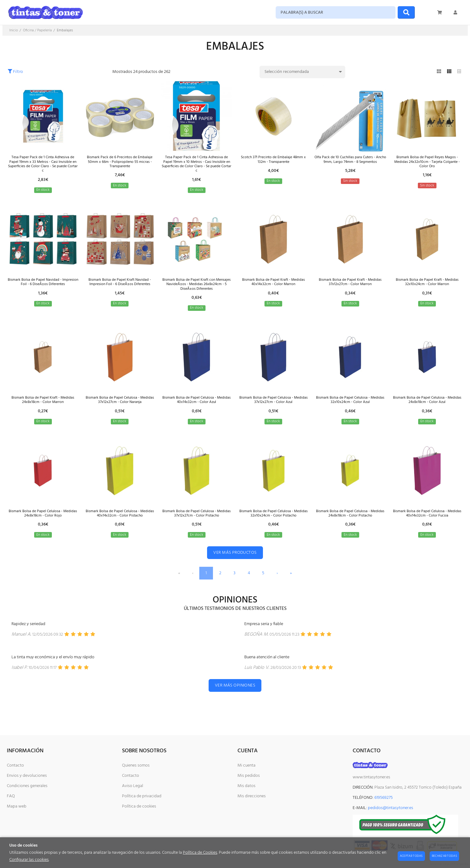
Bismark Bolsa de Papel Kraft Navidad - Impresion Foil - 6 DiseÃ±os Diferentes (120, 287)
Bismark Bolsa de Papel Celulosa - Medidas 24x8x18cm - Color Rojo (43, 526)
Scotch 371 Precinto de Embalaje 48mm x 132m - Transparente (273, 160)
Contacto (15, 765)
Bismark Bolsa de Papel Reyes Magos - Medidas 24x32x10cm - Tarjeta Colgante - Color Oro (427, 163)
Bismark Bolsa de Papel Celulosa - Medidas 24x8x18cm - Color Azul (427, 409)
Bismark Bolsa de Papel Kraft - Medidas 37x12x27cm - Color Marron (350, 287)
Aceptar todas (411, 856)
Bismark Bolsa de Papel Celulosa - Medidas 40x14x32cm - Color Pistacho (120, 526)
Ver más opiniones (235, 701)
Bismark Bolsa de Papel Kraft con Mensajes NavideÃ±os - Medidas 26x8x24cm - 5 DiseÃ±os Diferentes (197, 290)
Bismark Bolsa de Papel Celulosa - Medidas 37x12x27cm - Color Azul (273, 409)
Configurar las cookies (29, 860)
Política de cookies (139, 806)
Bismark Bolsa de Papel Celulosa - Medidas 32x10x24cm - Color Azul (350, 409)
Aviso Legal (133, 786)
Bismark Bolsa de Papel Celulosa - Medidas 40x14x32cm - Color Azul (197, 409)
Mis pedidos (249, 776)
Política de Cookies (200, 853)
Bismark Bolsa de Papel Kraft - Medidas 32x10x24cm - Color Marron (427, 287)
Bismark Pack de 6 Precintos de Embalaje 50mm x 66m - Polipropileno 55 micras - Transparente (120, 163)
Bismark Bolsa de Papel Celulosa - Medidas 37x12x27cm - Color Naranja (120, 409)
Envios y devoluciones (27, 776)
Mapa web (17, 806)
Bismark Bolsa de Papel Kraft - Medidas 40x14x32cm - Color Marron (273, 287)
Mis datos (246, 786)
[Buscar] (406, 12)
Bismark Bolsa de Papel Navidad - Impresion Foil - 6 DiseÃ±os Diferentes (43, 287)
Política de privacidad (142, 796)
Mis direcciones (252, 796)
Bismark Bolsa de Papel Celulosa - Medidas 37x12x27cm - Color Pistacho (197, 526)
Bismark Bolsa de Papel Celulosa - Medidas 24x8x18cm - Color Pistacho (350, 526)
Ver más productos (235, 568)
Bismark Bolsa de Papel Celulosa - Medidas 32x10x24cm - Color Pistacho (273, 526)
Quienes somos (136, 765)
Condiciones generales (27, 786)
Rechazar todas (444, 856)
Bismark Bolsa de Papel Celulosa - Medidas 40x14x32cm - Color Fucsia (427, 526)
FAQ (11, 796)
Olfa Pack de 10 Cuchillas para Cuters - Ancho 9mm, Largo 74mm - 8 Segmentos (350, 163)
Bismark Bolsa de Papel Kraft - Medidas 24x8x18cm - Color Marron (43, 409)
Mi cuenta (246, 765)
